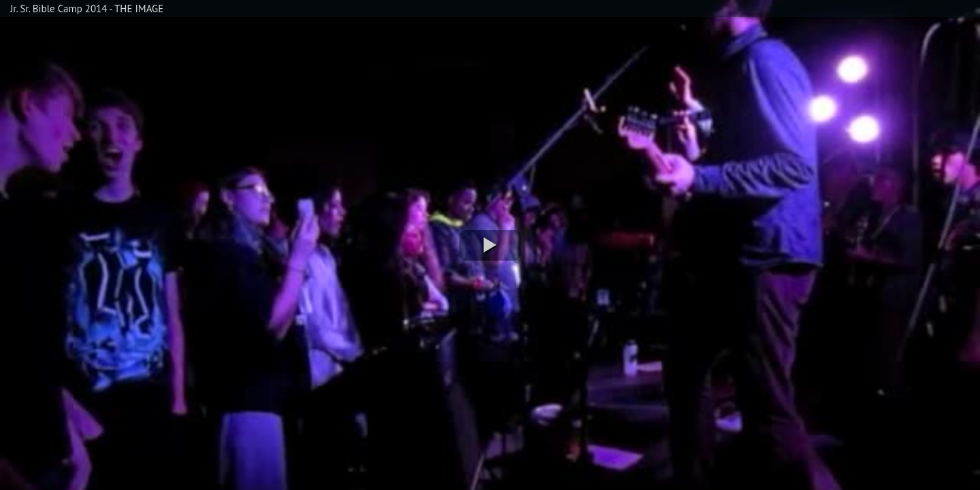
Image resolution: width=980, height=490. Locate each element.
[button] (490, 245)
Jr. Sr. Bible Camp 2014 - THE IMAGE (87, 9)
